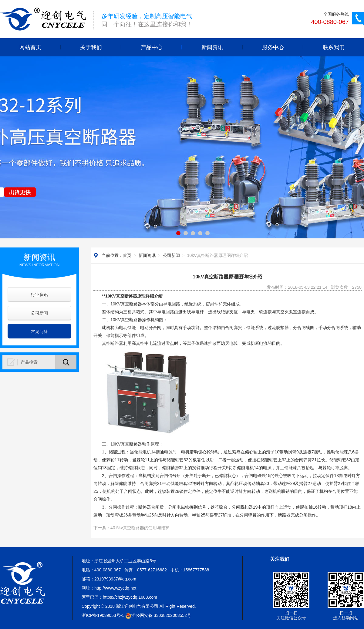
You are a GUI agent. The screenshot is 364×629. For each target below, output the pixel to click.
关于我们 (91, 47)
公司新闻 (39, 313)
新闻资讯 (212, 47)
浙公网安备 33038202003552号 (158, 615)
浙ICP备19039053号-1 (103, 615)
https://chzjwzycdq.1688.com (130, 597)
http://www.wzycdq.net (115, 588)
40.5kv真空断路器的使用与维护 (140, 528)
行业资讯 (39, 294)
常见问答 (39, 331)
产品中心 (152, 47)
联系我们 (334, 47)
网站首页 (30, 47)
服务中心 (273, 47)
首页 (127, 255)
